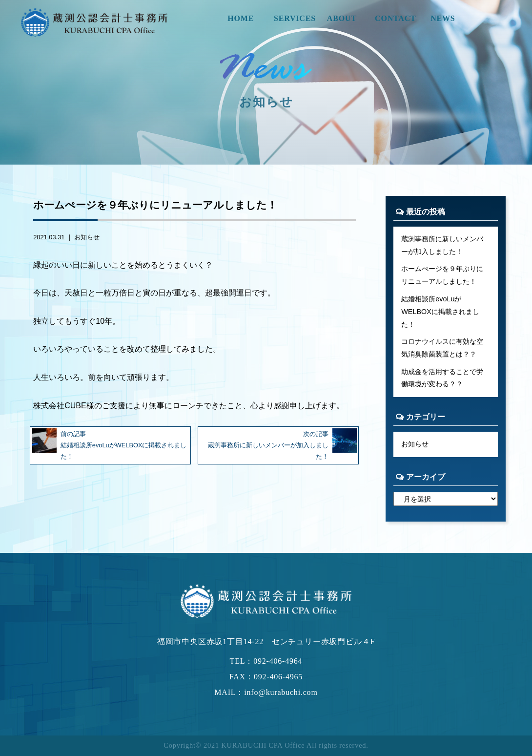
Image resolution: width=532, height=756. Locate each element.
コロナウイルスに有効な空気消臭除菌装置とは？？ (442, 348)
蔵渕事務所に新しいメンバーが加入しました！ (442, 245)
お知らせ (87, 237)
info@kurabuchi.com (281, 692)
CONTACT (395, 18)
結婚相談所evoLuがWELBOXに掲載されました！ (440, 312)
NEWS (443, 18)
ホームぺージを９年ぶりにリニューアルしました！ (442, 275)
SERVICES (295, 18)
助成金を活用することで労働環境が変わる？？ (442, 378)
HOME (241, 18)
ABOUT (342, 18)
